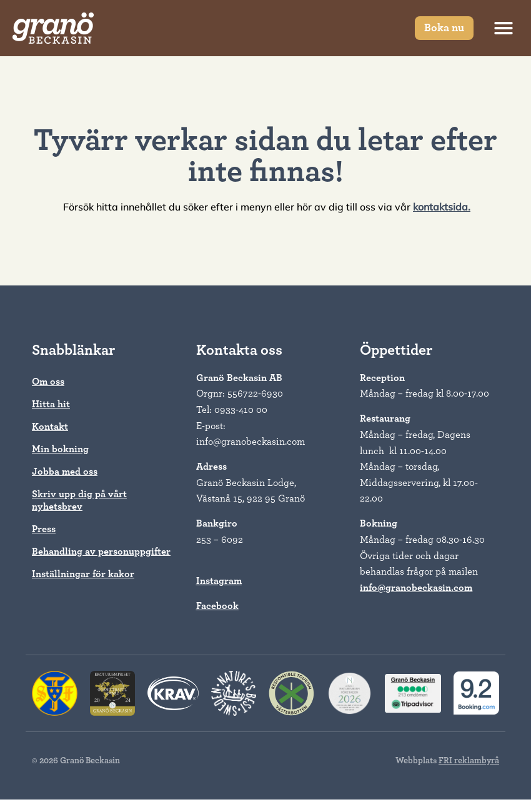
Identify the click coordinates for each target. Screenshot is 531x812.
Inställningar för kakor (83, 574)
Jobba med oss (65, 472)
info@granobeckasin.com (416, 588)
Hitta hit (51, 404)
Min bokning (60, 449)
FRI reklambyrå (469, 761)
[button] (504, 28)
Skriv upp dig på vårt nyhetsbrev (79, 500)
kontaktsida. (442, 207)
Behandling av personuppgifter (101, 552)
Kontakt (50, 427)
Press (44, 529)
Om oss (48, 382)
